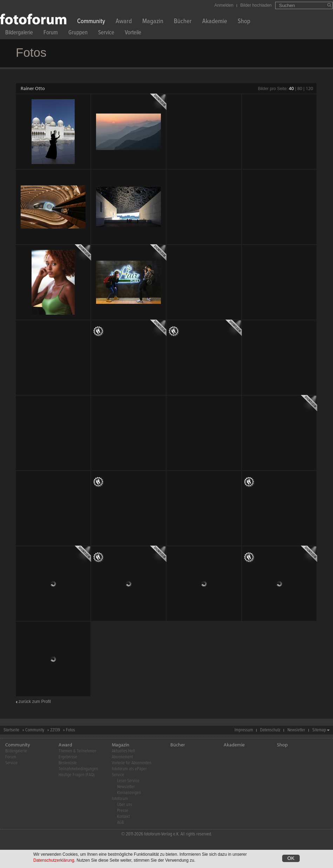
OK (291, 858)
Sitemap (319, 730)
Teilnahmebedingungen (78, 769)
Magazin (153, 22)
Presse (123, 811)
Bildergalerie (19, 33)
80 (300, 88)
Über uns (125, 805)
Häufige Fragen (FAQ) (77, 775)
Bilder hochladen (256, 5)
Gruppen (78, 33)
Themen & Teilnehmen (77, 751)
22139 (55, 730)
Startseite (11, 730)
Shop (244, 22)
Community (91, 22)
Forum (51, 33)
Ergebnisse (68, 757)
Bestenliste (68, 763)
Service (106, 33)
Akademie (215, 22)
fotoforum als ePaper (129, 769)
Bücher (183, 22)
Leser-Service (128, 781)
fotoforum (120, 799)
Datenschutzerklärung (54, 860)
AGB (120, 823)
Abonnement (122, 757)
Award (124, 22)
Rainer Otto (33, 88)
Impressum (244, 730)
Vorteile (133, 33)
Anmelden (224, 5)
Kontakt (123, 817)
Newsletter (296, 730)
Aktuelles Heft (123, 751)
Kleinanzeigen (129, 793)
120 (309, 88)
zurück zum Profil (35, 702)
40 (291, 88)
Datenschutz (270, 730)
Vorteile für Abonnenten (132, 763)
